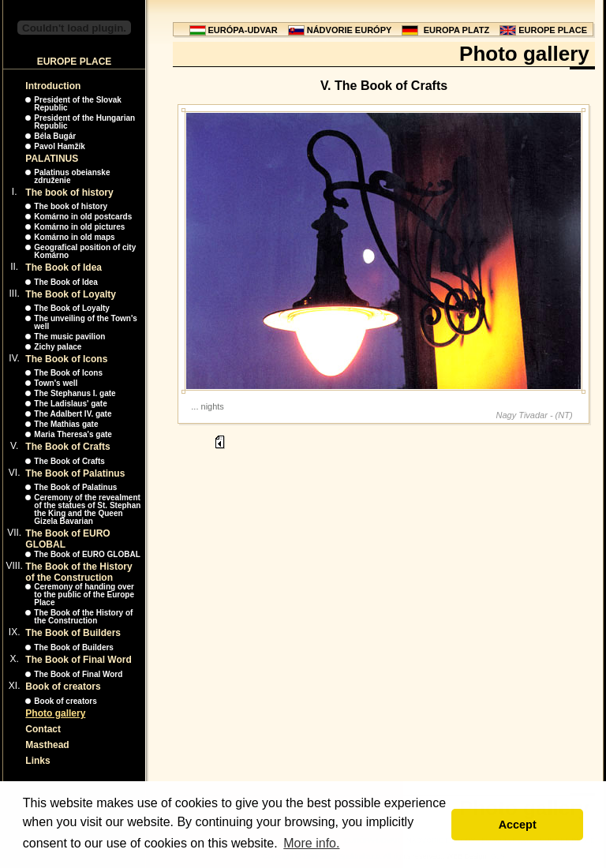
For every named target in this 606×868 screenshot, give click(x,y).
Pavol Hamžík (59, 146)
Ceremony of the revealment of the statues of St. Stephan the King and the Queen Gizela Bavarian (87, 509)
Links (37, 761)
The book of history (69, 193)
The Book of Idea (64, 268)
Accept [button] (518, 825)
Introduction (53, 86)
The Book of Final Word (78, 660)
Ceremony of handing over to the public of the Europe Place (84, 595)
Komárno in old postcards (83, 217)
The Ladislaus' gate (70, 404)
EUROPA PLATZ (457, 30)
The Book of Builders (73, 633)
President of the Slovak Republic (78, 104)
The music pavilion (69, 337)
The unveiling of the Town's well (86, 322)
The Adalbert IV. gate (73, 414)
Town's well (56, 383)
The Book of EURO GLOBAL (87, 554)
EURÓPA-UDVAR (243, 30)
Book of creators (63, 687)
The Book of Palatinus (75, 473)
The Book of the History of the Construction (79, 572)
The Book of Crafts (67, 447)
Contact (43, 729)
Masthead (47, 745)
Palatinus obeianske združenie (72, 176)
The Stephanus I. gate (75, 393)
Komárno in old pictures (79, 227)
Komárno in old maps (74, 237)
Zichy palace (58, 347)
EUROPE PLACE (553, 30)
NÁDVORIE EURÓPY (350, 30)
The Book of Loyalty (71, 294)
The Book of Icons (66, 359)
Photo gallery (55, 713)
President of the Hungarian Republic (84, 122)
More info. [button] (311, 843)
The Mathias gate (66, 424)
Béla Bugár (55, 136)
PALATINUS (52, 159)
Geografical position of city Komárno (85, 251)
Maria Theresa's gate (73, 434)
